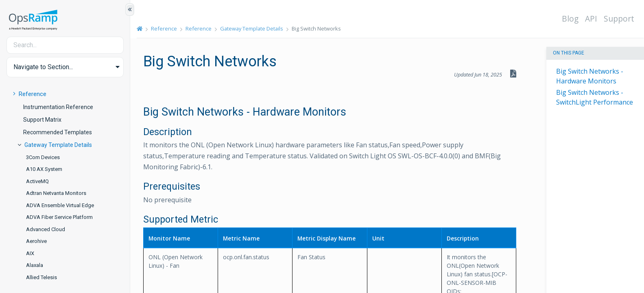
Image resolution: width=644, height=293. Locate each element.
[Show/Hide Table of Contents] (130, 10)
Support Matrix (42, 120)
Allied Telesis (41, 277)
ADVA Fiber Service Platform (59, 217)
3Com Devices (43, 157)
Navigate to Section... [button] (43, 67)
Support (619, 19)
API (591, 19)
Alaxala (35, 265)
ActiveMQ (37, 181)
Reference (33, 94)
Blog (570, 19)
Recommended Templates (58, 132)
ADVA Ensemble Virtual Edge (60, 205)
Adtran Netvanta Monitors (56, 193)
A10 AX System (44, 169)
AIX (30, 253)
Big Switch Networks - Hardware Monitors (590, 76)
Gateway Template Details (58, 145)
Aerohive (36, 241)
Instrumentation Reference (58, 107)
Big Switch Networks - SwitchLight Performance (595, 97)
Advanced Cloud (46, 229)
